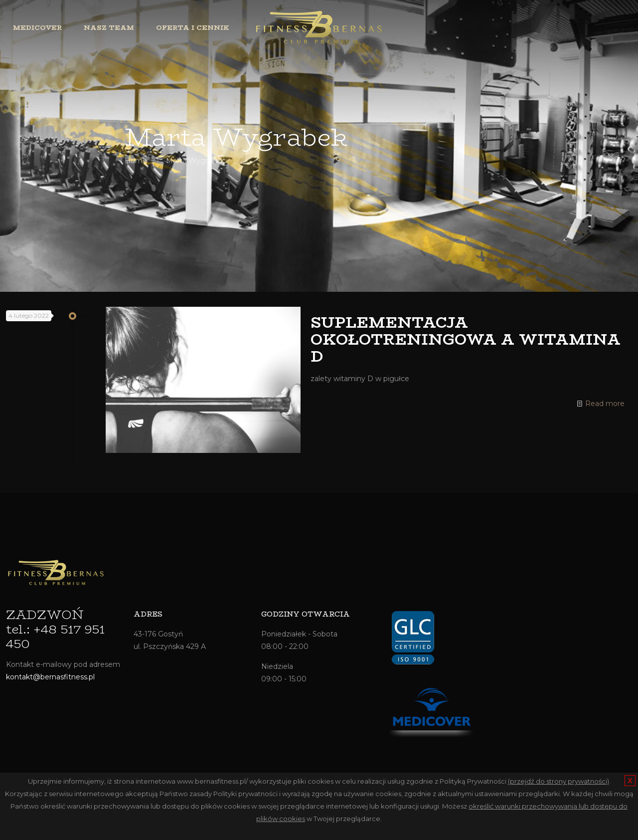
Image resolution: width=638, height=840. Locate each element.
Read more (605, 404)
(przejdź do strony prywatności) (558, 781)
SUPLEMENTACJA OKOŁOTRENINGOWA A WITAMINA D (466, 339)
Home (136, 161)
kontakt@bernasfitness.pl (50, 677)
